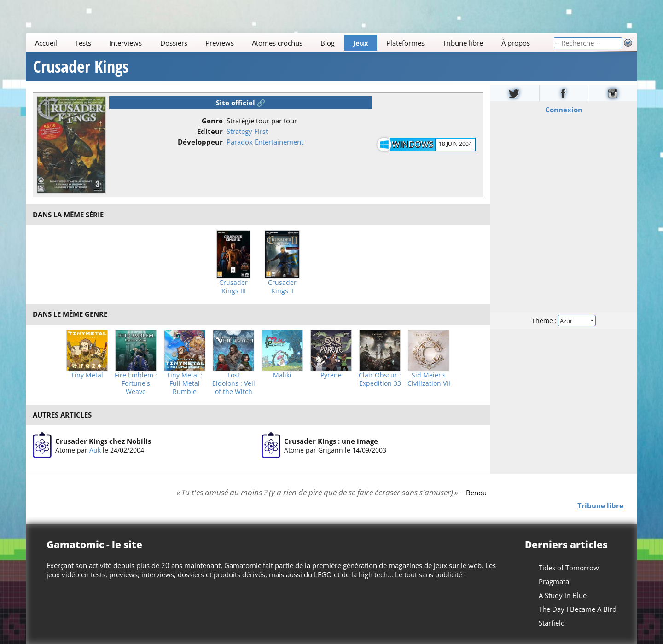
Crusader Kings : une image (331, 441)
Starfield (552, 623)
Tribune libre (463, 43)
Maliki (282, 375)
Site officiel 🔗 (241, 103)
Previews (220, 43)
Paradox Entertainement (265, 142)
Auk (95, 450)
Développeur (200, 142)
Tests (83, 43)
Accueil (46, 43)
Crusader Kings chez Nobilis (103, 441)
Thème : (564, 321)
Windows (413, 144)
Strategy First (247, 131)
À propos (516, 43)
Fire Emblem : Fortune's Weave (136, 383)
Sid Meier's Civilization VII (429, 379)
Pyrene (331, 375)
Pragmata (554, 581)
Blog (328, 43)
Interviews (125, 43)
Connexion (564, 110)
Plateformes (405, 43)
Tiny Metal (87, 375)
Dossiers (174, 43)
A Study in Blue (563, 595)
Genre (212, 121)
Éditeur (210, 131)
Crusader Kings (81, 67)
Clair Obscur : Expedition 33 (380, 379)
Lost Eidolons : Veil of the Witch (234, 383)
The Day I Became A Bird (578, 609)
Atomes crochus (277, 43)
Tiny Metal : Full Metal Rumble (185, 383)
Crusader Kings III (233, 287)
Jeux (361, 43)
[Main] (290, 43)
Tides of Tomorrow (569, 568)
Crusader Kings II (282, 287)
